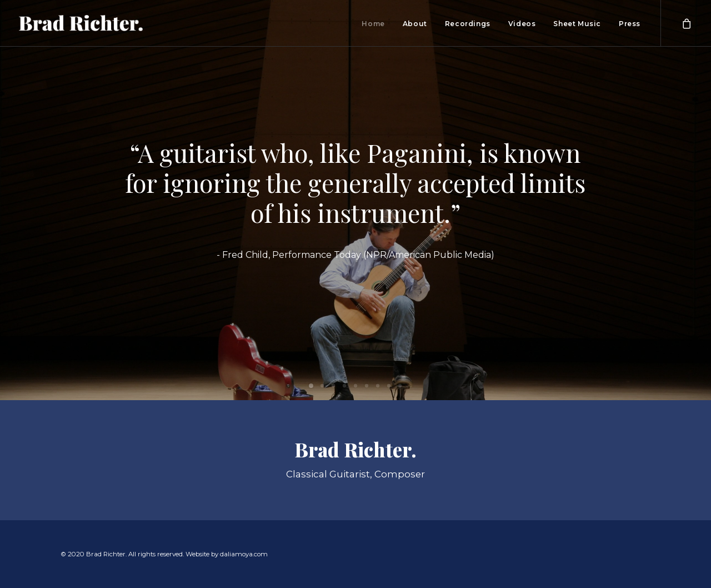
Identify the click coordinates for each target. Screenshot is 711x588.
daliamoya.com (244, 554)
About (415, 24)
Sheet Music (577, 24)
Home (373, 24)
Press (630, 24)
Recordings (468, 24)
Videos (522, 24)
